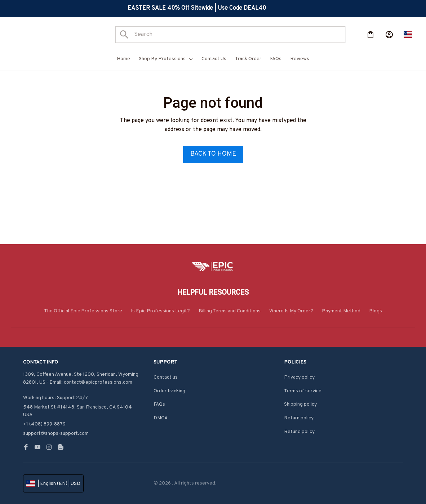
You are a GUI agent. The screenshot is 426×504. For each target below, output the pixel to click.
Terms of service (303, 391)
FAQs (159, 404)
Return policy (299, 418)
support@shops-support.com (56, 434)
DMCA (161, 418)
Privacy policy (299, 377)
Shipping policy (300, 404)
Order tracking (169, 391)
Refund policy (299, 432)
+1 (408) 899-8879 (44, 424)
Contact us (166, 377)
